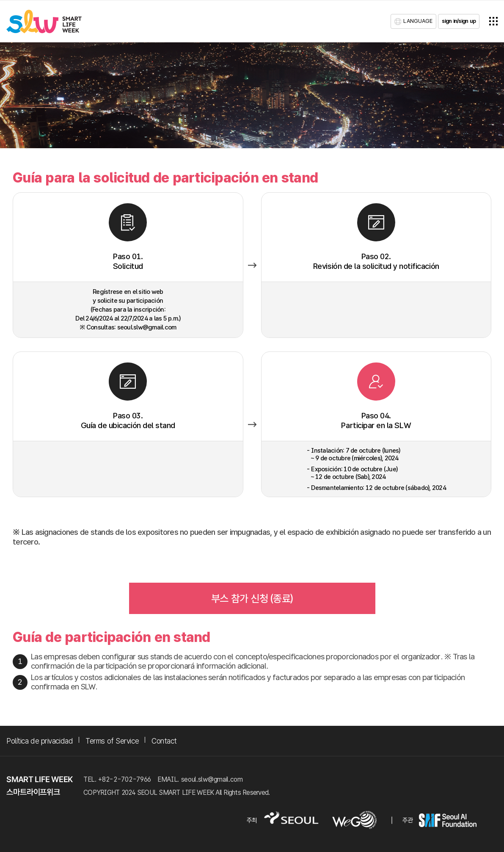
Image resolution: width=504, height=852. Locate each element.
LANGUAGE (418, 21)
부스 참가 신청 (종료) (252, 599)
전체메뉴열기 (493, 21)
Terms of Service (112, 741)
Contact (164, 741)
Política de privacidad (40, 741)
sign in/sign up (459, 21)
